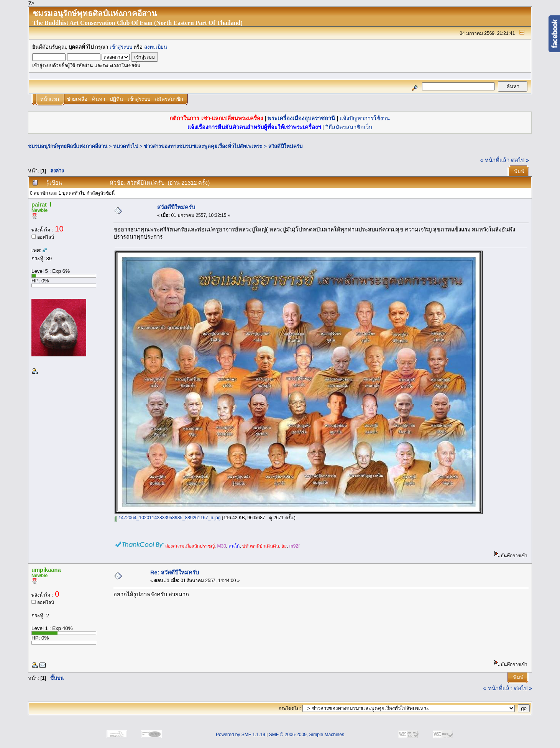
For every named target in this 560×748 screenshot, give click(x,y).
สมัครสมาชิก (169, 99)
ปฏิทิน (116, 99)
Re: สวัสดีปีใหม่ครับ (175, 572)
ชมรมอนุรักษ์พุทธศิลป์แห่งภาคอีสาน (68, 146)
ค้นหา (99, 99)
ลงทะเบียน (156, 47)
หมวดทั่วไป (126, 146)
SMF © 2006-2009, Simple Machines (307, 735)
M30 (221, 546)
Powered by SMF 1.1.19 (241, 735)
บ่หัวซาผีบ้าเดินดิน (261, 546)
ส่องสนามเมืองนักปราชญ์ (190, 546)
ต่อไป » (520, 160)
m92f (295, 546)
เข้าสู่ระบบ (121, 47)
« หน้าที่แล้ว (495, 160)
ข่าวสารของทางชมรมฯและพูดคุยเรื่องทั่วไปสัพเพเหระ (203, 146)
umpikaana (46, 570)
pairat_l (41, 205)
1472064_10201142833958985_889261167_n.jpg (168, 518)
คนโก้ (234, 546)
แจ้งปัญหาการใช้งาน (365, 118)
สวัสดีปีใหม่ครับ (285, 146)
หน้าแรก (50, 99)
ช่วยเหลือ (77, 99)
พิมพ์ (519, 171)
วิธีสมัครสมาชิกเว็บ (349, 127)
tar (284, 546)
